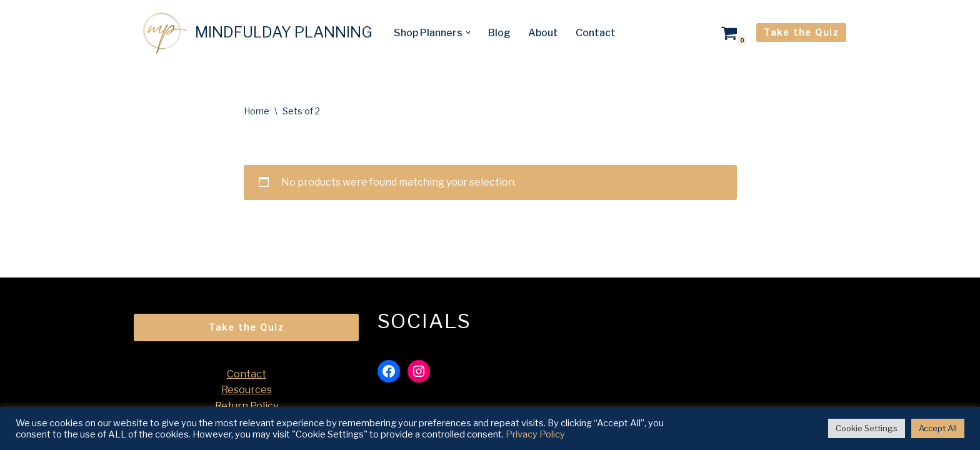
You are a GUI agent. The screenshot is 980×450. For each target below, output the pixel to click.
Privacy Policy (535, 434)
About (543, 33)
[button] (468, 32)
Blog (499, 33)
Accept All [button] (938, 428)
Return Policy (247, 406)
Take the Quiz (801, 32)
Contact (596, 33)
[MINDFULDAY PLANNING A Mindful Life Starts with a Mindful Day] (253, 33)
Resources (247, 390)
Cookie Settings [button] (867, 428)
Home (257, 111)
